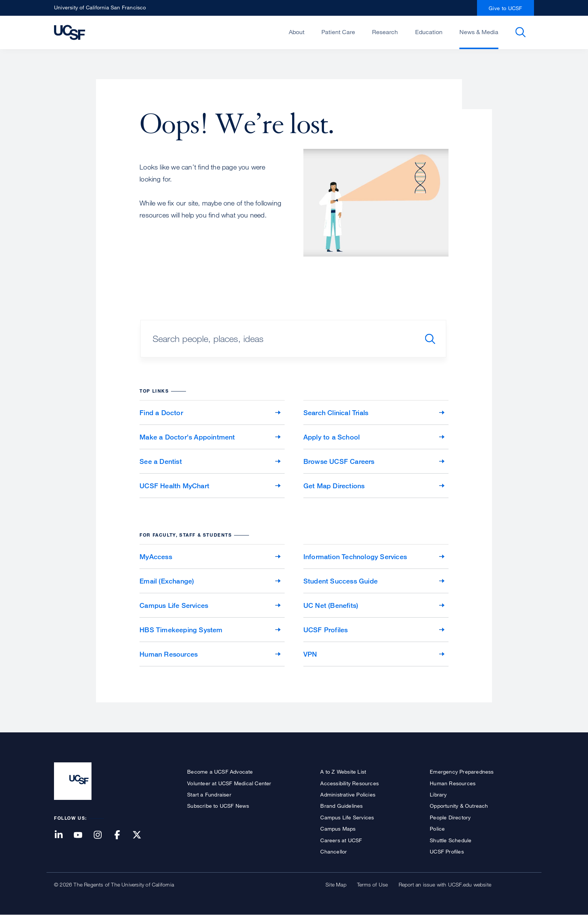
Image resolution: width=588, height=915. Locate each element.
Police (437, 829)
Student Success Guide (340, 581)
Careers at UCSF (341, 840)
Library (438, 794)
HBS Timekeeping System (181, 630)
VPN (310, 654)
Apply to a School (331, 437)
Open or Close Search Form (520, 32)
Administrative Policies (348, 794)
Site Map (336, 884)
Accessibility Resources (349, 783)
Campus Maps (338, 829)
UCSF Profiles (326, 630)
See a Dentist (161, 461)
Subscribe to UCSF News (218, 806)
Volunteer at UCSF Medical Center (229, 783)
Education (429, 32)
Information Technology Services (355, 556)
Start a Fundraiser (209, 794)
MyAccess (156, 556)
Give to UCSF (505, 8)
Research (385, 32)
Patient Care (338, 32)
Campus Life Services (174, 605)
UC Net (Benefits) (331, 605)
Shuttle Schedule (451, 840)
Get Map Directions (334, 486)
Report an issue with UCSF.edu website (445, 884)
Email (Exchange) (167, 581)
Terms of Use (372, 884)
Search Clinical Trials (336, 412)
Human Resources (169, 654)
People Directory (450, 817)
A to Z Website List (343, 772)
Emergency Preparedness (462, 772)
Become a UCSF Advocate (220, 772)
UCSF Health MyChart (174, 486)
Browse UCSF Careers (339, 461)
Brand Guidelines (341, 806)
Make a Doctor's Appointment (187, 437)
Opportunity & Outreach (459, 806)
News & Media (479, 32)
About (297, 32)
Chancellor (334, 851)
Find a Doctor (161, 412)
